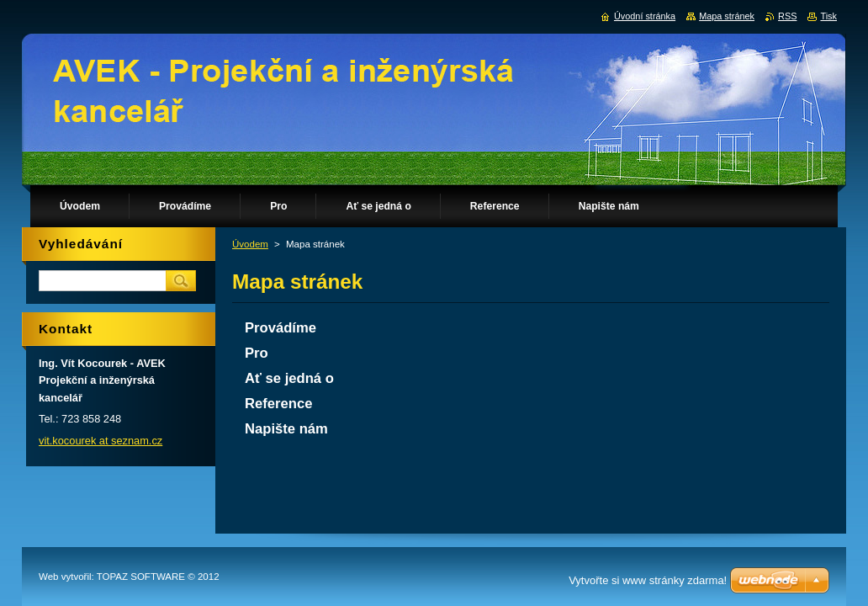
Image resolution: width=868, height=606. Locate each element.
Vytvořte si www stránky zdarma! (648, 580)
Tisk (828, 16)
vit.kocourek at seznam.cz (101, 441)
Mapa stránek (727, 16)
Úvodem (250, 244)
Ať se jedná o (289, 378)
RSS (787, 16)
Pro (257, 353)
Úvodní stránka (645, 16)
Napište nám (286, 429)
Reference (278, 404)
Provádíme (281, 328)
